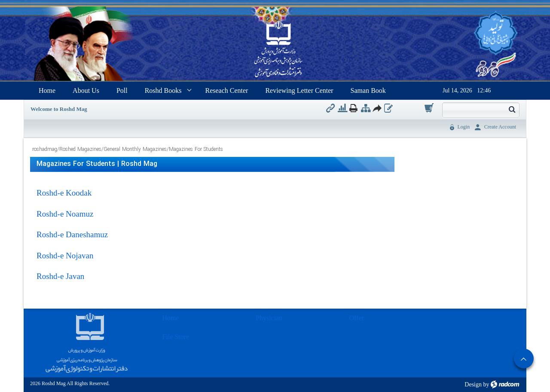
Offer (357, 318)
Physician (269, 318)
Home (171, 318)
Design (473, 384)
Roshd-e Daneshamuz (72, 234)
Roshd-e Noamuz (65, 214)
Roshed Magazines (80, 149)
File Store (176, 337)
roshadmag (45, 149)
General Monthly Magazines (135, 149)
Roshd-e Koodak (64, 193)
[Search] (474, 109)
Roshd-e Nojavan (65, 256)
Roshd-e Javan (60, 276)
